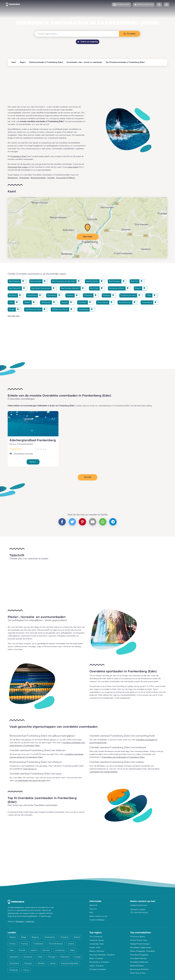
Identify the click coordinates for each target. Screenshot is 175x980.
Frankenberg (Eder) (96, 17)
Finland (12, 944)
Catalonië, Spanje (96, 940)
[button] (121, 4)
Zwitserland (14, 963)
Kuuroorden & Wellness (66, 178)
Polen (40, 957)
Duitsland (75, 17)
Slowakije (28, 963)
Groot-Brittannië (56, 944)
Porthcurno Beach (138, 937)
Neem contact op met (98, 916)
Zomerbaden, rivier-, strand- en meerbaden (84, 62)
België (24, 937)
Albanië (13, 937)
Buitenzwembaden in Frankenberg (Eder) (46, 62)
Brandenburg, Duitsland (99, 962)
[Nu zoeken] (129, 34)
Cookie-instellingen (97, 920)
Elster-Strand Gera (138, 973)
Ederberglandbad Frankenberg (33, 440)
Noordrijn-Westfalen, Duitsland (102, 955)
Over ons (93, 909)
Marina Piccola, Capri (139, 940)
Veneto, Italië (95, 948)
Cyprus (26, 970)
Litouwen (46, 950)
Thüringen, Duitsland (98, 969)
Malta (72, 950)
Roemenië (65, 957)
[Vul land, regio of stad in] (77, 34)
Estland (77, 937)
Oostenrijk (28, 957)
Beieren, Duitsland (97, 951)
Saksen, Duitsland (96, 966)
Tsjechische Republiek (70, 963)
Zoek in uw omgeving (88, 42)
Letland (34, 950)
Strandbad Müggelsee (139, 955)
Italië (11, 950)
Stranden (51, 178)
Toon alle (87, 477)
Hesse (83, 17)
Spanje (53, 963)
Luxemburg (60, 950)
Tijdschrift (93, 905)
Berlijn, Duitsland (96, 959)
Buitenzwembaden (38, 178)
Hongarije (14, 970)
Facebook (20, 921)
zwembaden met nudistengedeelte (103, 772)
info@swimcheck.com (139, 905)
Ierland (71, 944)
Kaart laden (88, 237)
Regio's (23, 62)
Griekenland (38, 944)
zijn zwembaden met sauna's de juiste (30, 781)
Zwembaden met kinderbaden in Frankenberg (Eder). (123, 757)
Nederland (14, 957)
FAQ (91, 913)
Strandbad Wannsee (138, 959)
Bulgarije (35, 937)
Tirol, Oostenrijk (96, 937)
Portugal (52, 957)
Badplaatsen (13, 178)
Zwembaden (24, 178)
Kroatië (22, 950)
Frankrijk (24, 944)
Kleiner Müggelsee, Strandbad (142, 951)
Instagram (30, 921)
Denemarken (50, 937)
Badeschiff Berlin (137, 966)
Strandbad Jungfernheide (141, 948)
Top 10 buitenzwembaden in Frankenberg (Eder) (125, 62)
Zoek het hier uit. (30, 769)
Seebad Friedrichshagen (140, 944)
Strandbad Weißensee (139, 962)
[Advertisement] (81, 86)
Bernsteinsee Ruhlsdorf (139, 969)
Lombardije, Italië (96, 944)
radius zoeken (73, 167)
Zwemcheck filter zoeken (18, 167)
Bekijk (33, 462)
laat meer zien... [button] (14, 316)
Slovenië (41, 963)
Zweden (78, 957)
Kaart (14, 62)
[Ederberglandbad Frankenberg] (33, 424)
